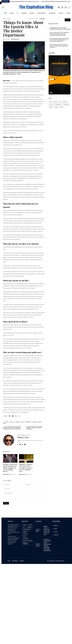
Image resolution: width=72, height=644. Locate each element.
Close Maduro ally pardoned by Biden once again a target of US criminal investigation (34, 428)
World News (15, 561)
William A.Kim (23, 437)
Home (4, 19)
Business (24, 13)
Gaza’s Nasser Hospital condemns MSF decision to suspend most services (23, 1)
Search (68, 20)
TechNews (25, 538)
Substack (56, 535)
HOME (5, 13)
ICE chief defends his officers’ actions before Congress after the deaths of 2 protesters (59, 46)
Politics (61, 13)
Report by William (27, 541)
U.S (18, 13)
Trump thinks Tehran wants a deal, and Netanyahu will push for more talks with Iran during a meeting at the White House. (12, 428)
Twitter (56, 532)
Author (51, 107)
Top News (22, 561)
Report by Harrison (26, 543)
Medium (56, 526)
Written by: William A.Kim (38, 530)
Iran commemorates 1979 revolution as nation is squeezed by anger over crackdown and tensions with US (59, 34)
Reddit (55, 529)
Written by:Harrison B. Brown (38, 545)
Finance (32, 13)
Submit (6, 503)
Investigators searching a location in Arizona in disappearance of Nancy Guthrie (60, 28)
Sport (25, 536)
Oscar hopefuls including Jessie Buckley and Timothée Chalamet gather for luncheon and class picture (59, 40)
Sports (5, 423)
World (12, 13)
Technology (52, 13)
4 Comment (42, 19)
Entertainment (41, 13)
